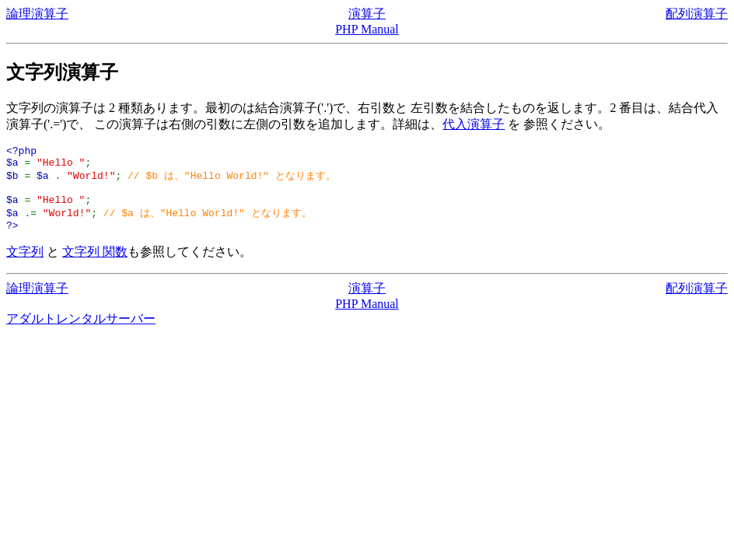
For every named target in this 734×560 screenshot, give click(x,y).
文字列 (25, 265)
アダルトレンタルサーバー (81, 332)
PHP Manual (367, 29)
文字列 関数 (95, 265)
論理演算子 (37, 14)
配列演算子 (697, 14)
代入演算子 (474, 124)
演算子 (367, 14)
